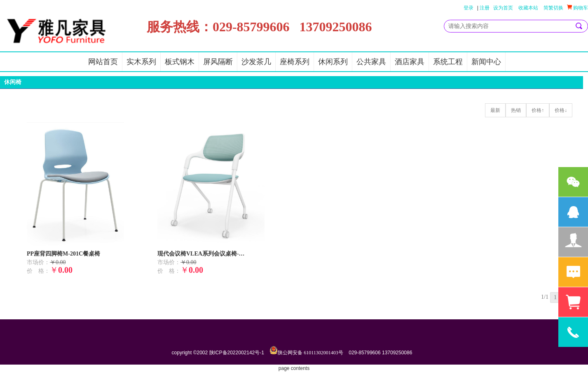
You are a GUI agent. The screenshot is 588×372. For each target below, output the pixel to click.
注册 (485, 8)
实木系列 (141, 62)
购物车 (577, 8)
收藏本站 (528, 8)
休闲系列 (333, 62)
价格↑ (538, 110)
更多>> (569, 85)
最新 (495, 110)
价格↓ (561, 110)
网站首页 (103, 62)
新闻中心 (486, 62)
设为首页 (503, 8)
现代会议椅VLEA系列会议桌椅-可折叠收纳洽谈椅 (203, 254)
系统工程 (448, 62)
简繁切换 (553, 8)
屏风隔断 (218, 62)
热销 (516, 110)
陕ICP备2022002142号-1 (237, 353)
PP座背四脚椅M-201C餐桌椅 (63, 254)
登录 (469, 8)
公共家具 (371, 62)
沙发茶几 (256, 62)
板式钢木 (180, 62)
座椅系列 (295, 62)
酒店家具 (410, 62)
